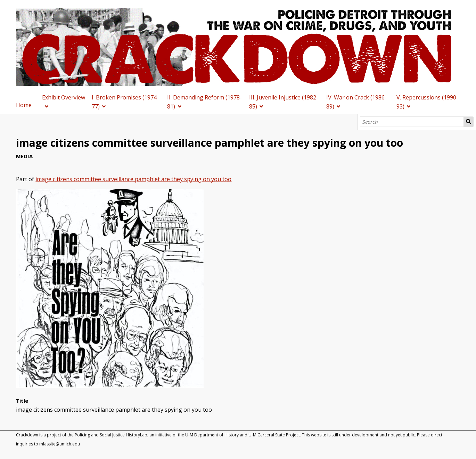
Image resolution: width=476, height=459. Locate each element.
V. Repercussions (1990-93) (427, 102)
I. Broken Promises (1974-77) (125, 102)
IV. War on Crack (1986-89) (356, 102)
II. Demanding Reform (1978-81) (204, 102)
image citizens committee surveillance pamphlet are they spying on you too (133, 179)
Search (469, 122)
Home (24, 105)
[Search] (412, 122)
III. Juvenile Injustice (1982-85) (284, 102)
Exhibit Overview (64, 97)
